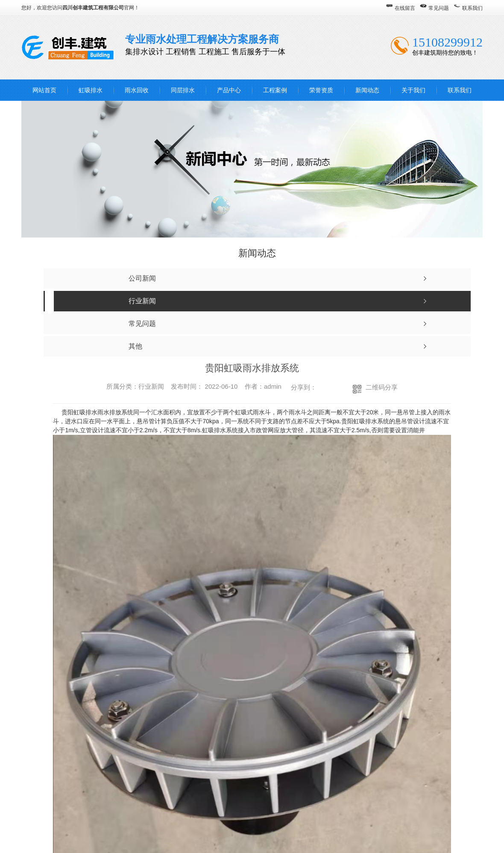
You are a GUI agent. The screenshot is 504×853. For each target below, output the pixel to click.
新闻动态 (367, 90)
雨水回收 (137, 90)
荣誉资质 (321, 90)
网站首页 (44, 90)
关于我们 (413, 90)
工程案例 (275, 90)
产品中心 (229, 90)
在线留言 (405, 8)
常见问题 (439, 8)
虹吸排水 (91, 90)
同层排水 (183, 90)
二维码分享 (382, 387)
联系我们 (472, 8)
